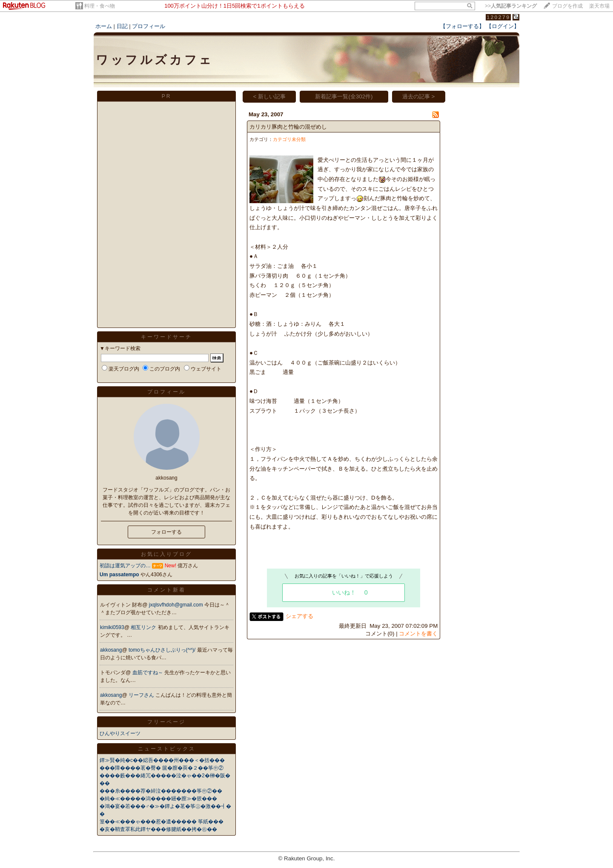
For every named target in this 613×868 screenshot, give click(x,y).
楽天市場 (599, 6)
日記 (122, 26)
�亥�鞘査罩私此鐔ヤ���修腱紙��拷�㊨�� (158, 829)
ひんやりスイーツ (120, 733)
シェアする (299, 616)
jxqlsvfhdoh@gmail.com (177, 605)
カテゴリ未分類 (289, 139)
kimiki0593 (112, 627)
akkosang (111, 650)
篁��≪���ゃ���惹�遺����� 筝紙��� (162, 822)
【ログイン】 (503, 26)
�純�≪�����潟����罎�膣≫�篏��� (158, 799)
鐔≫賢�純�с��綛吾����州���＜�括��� (162, 760)
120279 (498, 17)
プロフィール (149, 26)
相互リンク (144, 627)
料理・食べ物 (100, 6)
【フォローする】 (462, 26)
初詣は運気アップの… (125, 566)
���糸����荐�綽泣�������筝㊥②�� (161, 791)
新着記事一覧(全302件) (344, 96)
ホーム (104, 26)
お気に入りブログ (166, 554)
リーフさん (142, 695)
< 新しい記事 (270, 96)
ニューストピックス (167, 749)
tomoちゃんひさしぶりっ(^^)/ (163, 650)
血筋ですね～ (148, 673)
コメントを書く (418, 634)
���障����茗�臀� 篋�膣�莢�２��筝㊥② (162, 768)
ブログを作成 (567, 6)
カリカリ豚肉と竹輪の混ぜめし (288, 127)
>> (511, 6)
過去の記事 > (419, 96)
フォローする (166, 532)
